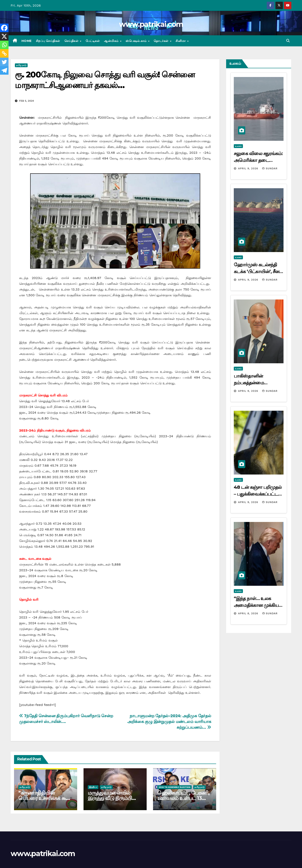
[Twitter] (4, 62)
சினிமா (181, 41)
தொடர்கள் (162, 41)
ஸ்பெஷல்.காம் (137, 41)
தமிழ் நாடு (21, 65)
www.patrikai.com (151, 24)
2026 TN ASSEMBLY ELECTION (174, 787)
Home (27, 41)
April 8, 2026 (249, 613)
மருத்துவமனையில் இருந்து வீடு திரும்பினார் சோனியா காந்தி (115, 798)
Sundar (270, 168)
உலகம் (238, 146)
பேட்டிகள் (93, 41)
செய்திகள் (72, 41)
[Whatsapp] (4, 45)
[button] (288, 41)
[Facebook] (4, 28)
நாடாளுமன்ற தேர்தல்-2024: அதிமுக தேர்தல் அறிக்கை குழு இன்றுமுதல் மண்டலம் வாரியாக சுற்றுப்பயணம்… (169, 722)
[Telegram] (4, 70)
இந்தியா (93, 787)
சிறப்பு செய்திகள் (48, 41)
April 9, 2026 (249, 168)
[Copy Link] (4, 53)
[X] (4, 36)
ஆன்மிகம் (112, 41)
